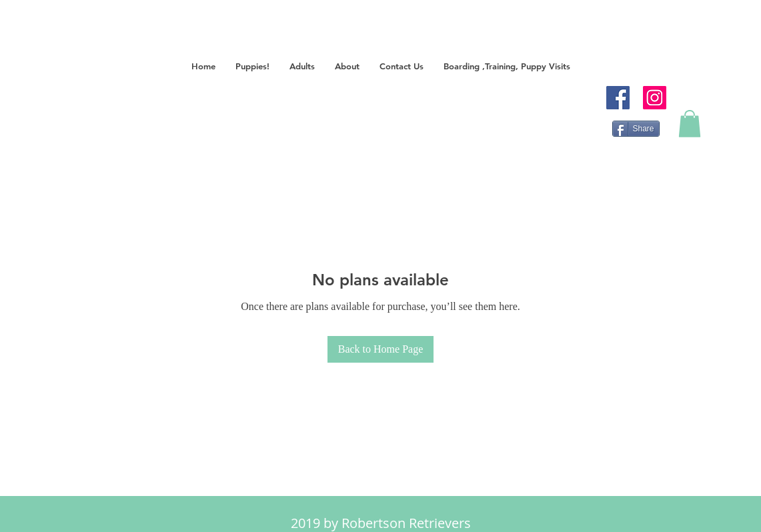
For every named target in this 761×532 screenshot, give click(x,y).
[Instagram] (655, 98)
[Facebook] (618, 98)
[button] (252, 66)
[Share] (636, 129)
